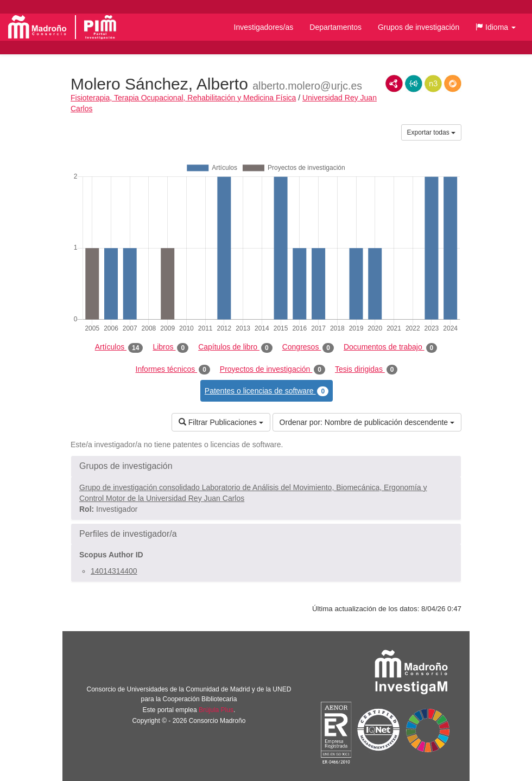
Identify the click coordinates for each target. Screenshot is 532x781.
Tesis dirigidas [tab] (366, 370)
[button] (496, 27)
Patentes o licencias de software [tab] (267, 391)
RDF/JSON (453, 84)
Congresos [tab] (308, 347)
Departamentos (335, 27)
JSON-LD (414, 84)
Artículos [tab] (119, 347)
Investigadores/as (264, 27)
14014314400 (114, 571)
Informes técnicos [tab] (173, 370)
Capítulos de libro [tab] (235, 347)
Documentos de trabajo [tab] (390, 347)
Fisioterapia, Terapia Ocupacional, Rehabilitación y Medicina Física (183, 98)
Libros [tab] (170, 347)
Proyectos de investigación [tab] (273, 370)
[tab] (266, 466)
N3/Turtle (433, 84)
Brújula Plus (216, 710)
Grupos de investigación (419, 27)
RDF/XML (394, 84)
